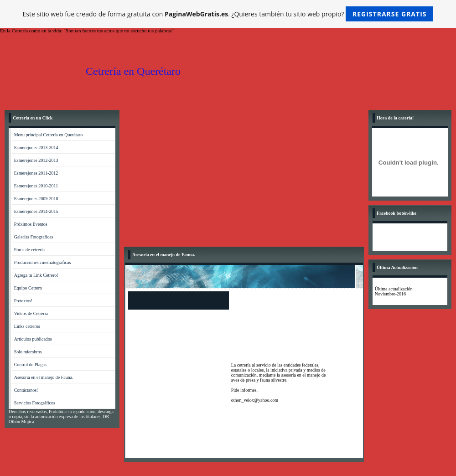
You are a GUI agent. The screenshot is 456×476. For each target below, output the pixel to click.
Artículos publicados (33, 339)
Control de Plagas (30, 365)
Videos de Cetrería (31, 313)
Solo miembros (28, 352)
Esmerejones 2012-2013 (36, 160)
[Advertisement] (244, 178)
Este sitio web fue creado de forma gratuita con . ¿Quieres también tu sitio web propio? (228, 14)
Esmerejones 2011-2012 (36, 173)
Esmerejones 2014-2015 (36, 211)
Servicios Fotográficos (35, 403)
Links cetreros (27, 326)
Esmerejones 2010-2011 (36, 186)
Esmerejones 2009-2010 (36, 199)
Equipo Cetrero (28, 288)
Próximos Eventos (31, 224)
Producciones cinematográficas (43, 262)
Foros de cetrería (29, 250)
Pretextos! (23, 301)
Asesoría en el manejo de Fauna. (44, 377)
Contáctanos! (26, 390)
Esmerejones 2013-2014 (36, 147)
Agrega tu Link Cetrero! (36, 275)
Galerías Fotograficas (34, 237)
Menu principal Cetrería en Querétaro (49, 135)
